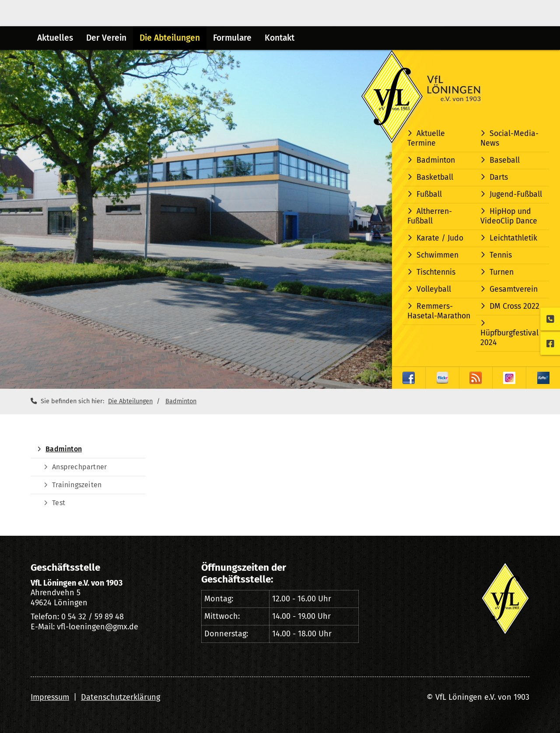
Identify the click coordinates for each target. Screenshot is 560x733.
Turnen (502, 272)
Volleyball (434, 289)
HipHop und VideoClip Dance (509, 216)
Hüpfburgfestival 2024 (509, 338)
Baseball (505, 160)
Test (59, 503)
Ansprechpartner (79, 467)
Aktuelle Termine (426, 138)
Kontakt (280, 38)
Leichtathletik (513, 238)
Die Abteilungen (170, 38)
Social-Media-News (509, 138)
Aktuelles (55, 38)
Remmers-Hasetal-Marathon (439, 311)
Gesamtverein (514, 289)
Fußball (429, 194)
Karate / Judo (440, 238)
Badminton (436, 160)
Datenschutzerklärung (121, 697)
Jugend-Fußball (516, 194)
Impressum (50, 697)
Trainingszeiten (77, 485)
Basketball (435, 177)
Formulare (232, 38)
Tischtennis (436, 272)
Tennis (501, 255)
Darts (499, 177)
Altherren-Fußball (430, 216)
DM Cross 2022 (514, 306)
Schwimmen (437, 255)
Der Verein (106, 38)
